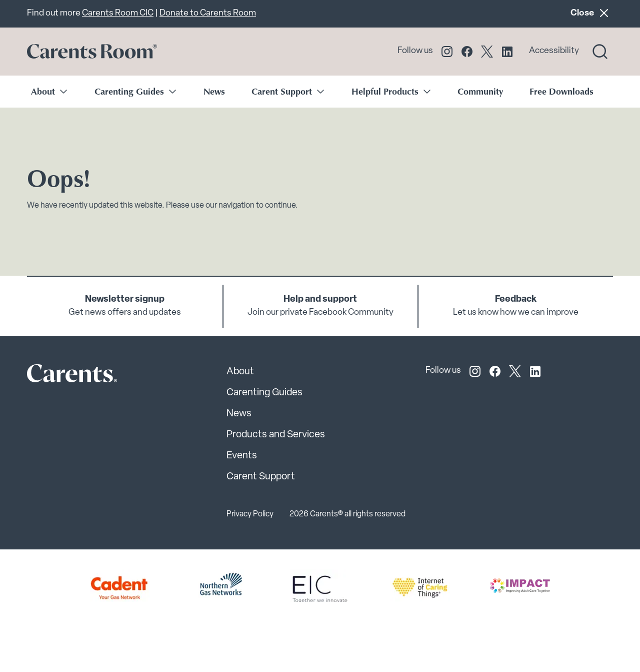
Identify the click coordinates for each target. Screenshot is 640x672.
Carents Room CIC (118, 13)
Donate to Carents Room (208, 13)
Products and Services (276, 435)
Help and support (320, 299)
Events (242, 456)
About (240, 372)
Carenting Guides (264, 393)
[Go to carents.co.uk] (92, 52)
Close (591, 13)
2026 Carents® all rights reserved (347, 514)
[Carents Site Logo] (54, 376)
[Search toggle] (600, 52)
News (214, 91)
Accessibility (554, 51)
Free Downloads (561, 91)
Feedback (516, 299)
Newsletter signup (125, 299)
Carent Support (261, 477)
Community (480, 91)
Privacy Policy (250, 514)
